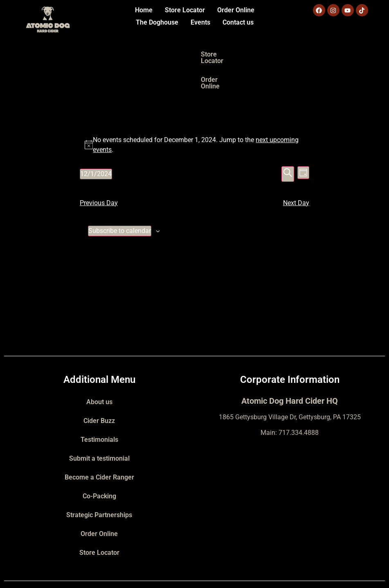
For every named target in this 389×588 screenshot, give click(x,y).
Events (200, 22)
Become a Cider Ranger (99, 445)
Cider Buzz (99, 389)
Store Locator (185, 10)
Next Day (296, 171)
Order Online (236, 10)
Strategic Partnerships (99, 483)
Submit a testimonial (99, 426)
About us (99, 370)
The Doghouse (157, 22)
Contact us (238, 22)
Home (144, 10)
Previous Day (99, 171)
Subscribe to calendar (120, 199)
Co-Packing (99, 464)
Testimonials (99, 408)
